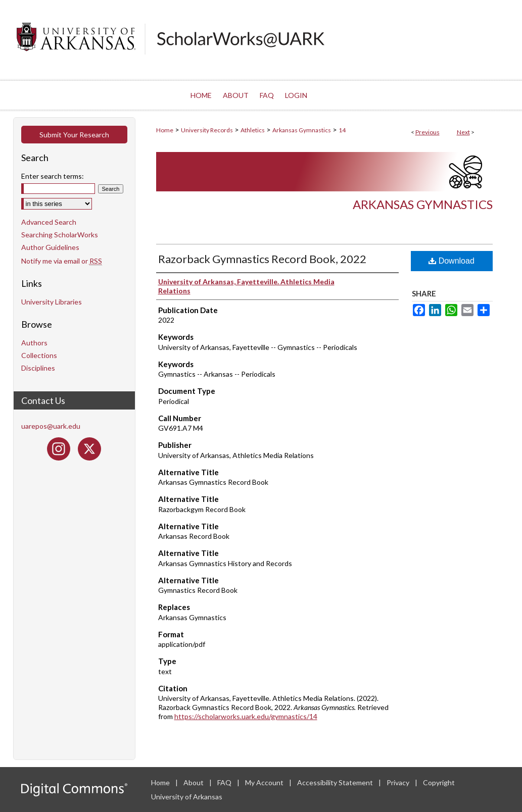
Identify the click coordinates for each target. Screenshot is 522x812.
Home (165, 130)
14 (342, 130)
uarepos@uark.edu (51, 426)
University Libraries (52, 302)
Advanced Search (49, 222)
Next (463, 132)
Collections (39, 355)
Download (452, 261)
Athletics (253, 130)
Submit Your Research (74, 135)
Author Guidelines (50, 247)
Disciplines (38, 368)
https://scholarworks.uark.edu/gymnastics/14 (246, 716)
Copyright (439, 782)
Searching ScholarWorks (60, 235)
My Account (265, 782)
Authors (34, 343)
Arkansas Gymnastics (302, 130)
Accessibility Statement (336, 782)
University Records (207, 130)
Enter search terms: (53, 176)
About (194, 782)
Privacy (399, 782)
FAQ (225, 782)
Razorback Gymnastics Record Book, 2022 (262, 259)
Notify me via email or (62, 261)
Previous (428, 132)
